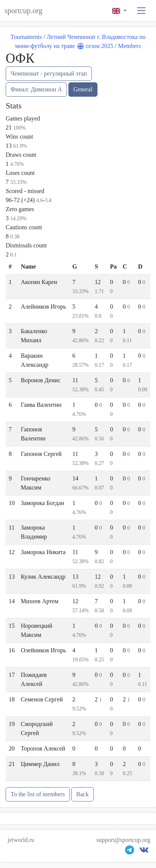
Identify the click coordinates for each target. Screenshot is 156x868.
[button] (141, 11)
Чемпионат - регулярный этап (49, 73)
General (83, 89)
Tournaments (26, 37)
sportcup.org (23, 11)
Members (129, 46)
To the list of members (38, 794)
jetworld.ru (21, 840)
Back (83, 794)
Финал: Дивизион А (36, 89)
